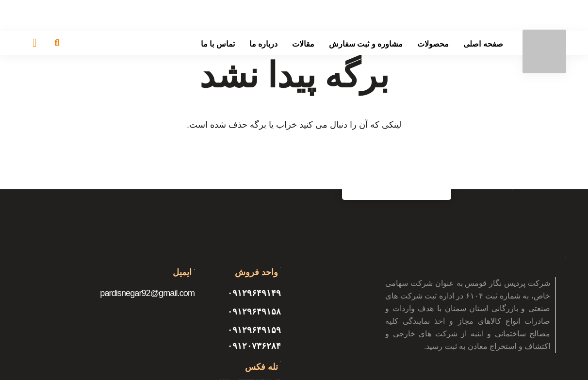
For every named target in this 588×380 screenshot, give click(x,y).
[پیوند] (544, 51)
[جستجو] (57, 43)
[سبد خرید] (35, 43)
